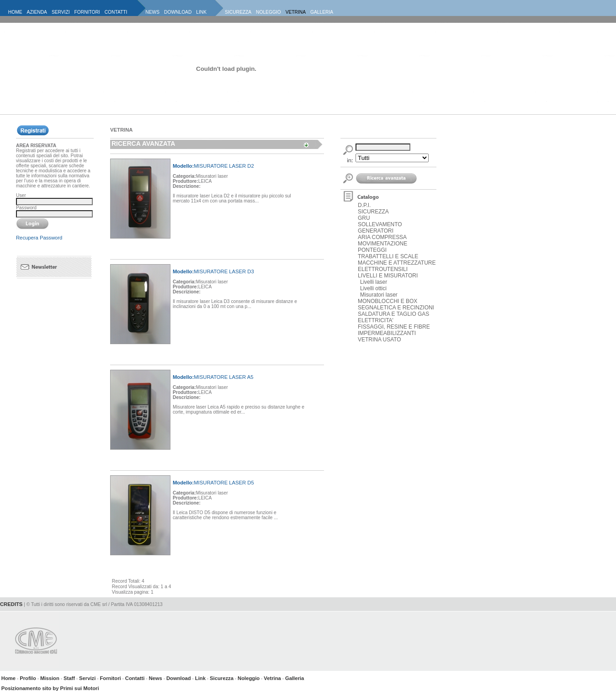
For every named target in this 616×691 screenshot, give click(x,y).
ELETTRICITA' (376, 320)
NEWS (152, 12)
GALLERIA (322, 12)
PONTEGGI (372, 250)
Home (8, 678)
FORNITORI (87, 12)
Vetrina (272, 678)
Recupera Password (39, 238)
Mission (50, 678)
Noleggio (249, 678)
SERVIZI (61, 12)
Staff (69, 678)
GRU (364, 218)
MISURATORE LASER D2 (213, 166)
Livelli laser (374, 282)
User (21, 195)
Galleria (295, 678)
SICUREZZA (238, 12)
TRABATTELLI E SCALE (388, 256)
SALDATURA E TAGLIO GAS (393, 314)
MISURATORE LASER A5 (213, 377)
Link (200, 678)
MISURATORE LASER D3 (213, 271)
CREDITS (11, 604)
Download (179, 678)
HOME (15, 12)
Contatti (135, 678)
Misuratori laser (379, 295)
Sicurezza (222, 678)
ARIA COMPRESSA (382, 237)
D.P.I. (364, 205)
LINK (201, 12)
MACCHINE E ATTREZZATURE (397, 263)
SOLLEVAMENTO (380, 224)
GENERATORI (376, 231)
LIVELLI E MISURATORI (388, 276)
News (155, 678)
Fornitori (110, 678)
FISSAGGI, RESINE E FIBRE (394, 327)
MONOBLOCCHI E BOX (388, 301)
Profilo (28, 678)
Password (26, 208)
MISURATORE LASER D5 (213, 483)
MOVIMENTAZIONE (382, 244)
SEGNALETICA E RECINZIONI (396, 308)
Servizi (87, 678)
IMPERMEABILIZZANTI (387, 333)
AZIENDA (37, 12)
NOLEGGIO (268, 12)
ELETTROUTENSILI (383, 269)
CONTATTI (116, 12)
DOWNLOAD (178, 12)
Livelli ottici (373, 288)
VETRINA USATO (380, 340)
